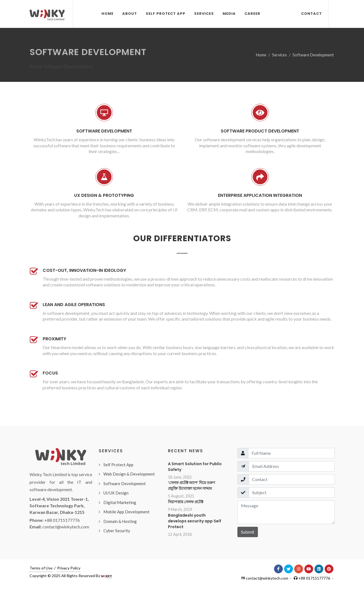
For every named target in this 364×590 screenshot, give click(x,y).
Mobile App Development (126, 512)
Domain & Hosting (120, 521)
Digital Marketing (120, 502)
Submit (248, 532)
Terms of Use (41, 568)
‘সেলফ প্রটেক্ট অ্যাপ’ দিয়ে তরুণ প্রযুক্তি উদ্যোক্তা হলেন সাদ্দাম (191, 486)
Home (261, 55)
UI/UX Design (116, 493)
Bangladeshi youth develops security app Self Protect (195, 521)
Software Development (313, 55)
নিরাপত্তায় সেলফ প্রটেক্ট (186, 502)
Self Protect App (118, 465)
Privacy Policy (69, 568)
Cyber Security (117, 531)
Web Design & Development (129, 474)
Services (279, 55)
